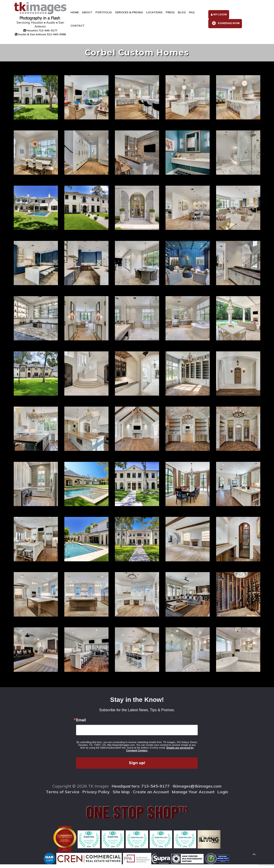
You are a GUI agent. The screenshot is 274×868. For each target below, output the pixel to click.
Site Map (121, 795)
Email (81, 724)
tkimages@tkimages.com (197, 790)
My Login (218, 16)
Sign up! (137, 767)
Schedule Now (224, 26)
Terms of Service (63, 795)
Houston (36, 31)
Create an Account (151, 795)
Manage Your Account (193, 795)
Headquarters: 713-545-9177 (141, 790)
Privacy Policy (96, 795)
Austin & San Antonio (36, 37)
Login (223, 795)
